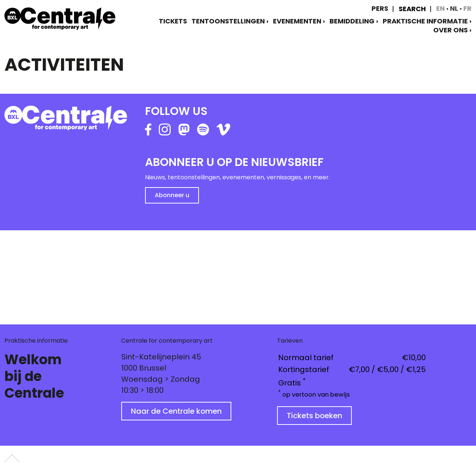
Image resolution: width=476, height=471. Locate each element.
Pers (380, 8)
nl (455, 8)
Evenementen (297, 21)
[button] (21, 275)
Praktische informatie (425, 21)
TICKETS (173, 21)
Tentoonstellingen (228, 21)
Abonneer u (172, 195)
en (441, 8)
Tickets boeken (314, 416)
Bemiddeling (352, 21)
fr (467, 8)
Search (412, 9)
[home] (60, 19)
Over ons (451, 30)
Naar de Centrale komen (176, 411)
